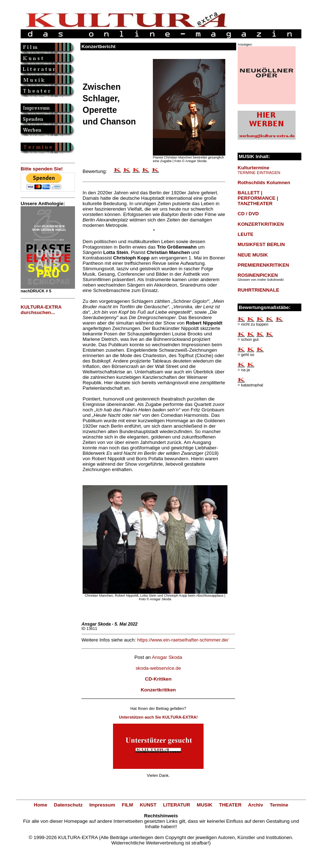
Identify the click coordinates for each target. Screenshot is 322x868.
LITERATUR (177, 805)
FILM (127, 805)
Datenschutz (68, 805)
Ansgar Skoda (167, 657)
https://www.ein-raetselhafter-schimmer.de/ (183, 640)
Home (40, 805)
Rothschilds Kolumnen (264, 183)
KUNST (148, 805)
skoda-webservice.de (158, 668)
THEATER (230, 805)
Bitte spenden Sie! (42, 169)
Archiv (256, 805)
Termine (279, 805)
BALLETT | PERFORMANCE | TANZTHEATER (258, 198)
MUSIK (204, 805)
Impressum (102, 805)
